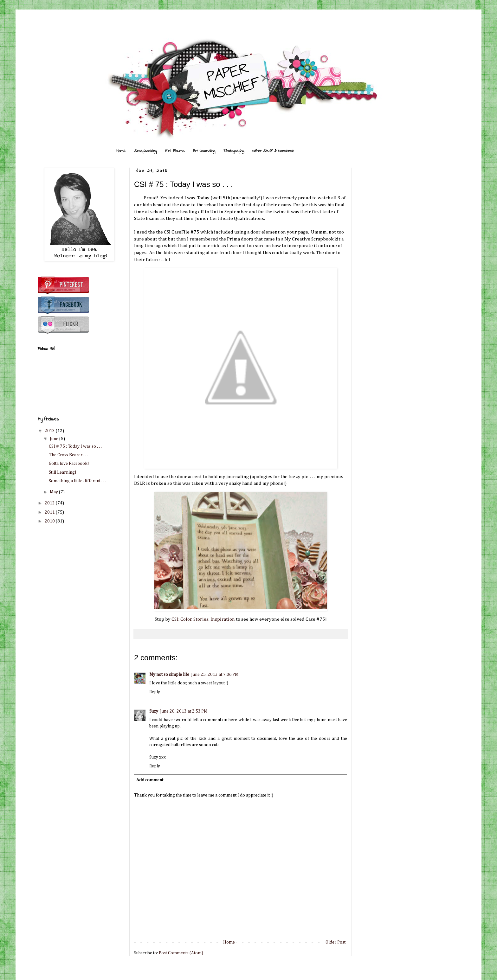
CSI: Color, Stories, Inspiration (203, 619)
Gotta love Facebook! (69, 464)
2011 (50, 512)
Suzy (154, 711)
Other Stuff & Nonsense (273, 151)
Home (121, 151)
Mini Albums (175, 151)
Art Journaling (204, 151)
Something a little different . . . (77, 481)
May (54, 492)
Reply (155, 692)
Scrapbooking (145, 151)
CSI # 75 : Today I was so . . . (75, 446)
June (55, 439)
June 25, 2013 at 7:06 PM (215, 675)
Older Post (336, 942)
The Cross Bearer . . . (68, 455)
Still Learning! (63, 472)
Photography (234, 151)
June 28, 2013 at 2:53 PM (184, 711)
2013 (50, 431)
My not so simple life (169, 675)
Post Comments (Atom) (181, 953)
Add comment (150, 780)
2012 (50, 503)
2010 (50, 521)
